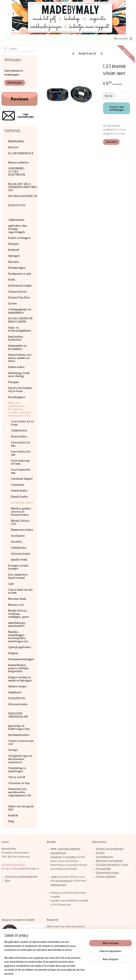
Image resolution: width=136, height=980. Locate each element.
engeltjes (71, 857)
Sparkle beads (19, 560)
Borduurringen (17, 268)
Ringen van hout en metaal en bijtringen (20, 679)
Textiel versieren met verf (21, 742)
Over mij (10, 876)
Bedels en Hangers (19, 238)
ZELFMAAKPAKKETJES (23, 196)
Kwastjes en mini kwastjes (18, 567)
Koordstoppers (17, 397)
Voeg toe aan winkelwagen (117, 108)
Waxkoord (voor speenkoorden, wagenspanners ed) (19, 792)
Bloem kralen (19, 436)
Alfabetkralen (16, 220)
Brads (12, 280)
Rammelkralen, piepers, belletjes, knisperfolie (19, 668)
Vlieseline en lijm (19, 783)
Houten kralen (16, 367)
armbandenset (64, 881)
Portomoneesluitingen (21, 659)
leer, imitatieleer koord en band (18, 576)
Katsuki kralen (19, 497)
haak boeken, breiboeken (16, 338)
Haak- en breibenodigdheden (20, 329)
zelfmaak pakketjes (69, 849)
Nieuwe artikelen (18, 163)
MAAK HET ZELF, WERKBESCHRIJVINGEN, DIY (23, 187)
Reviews (13, 147)
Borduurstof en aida (19, 274)
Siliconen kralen (21, 554)
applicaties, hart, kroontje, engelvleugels (18, 229)
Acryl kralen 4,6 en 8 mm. (22, 423)
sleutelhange (58, 853)
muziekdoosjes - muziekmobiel (18, 624)
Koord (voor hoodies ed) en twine (20, 389)
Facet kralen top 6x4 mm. (20, 462)
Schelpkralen (19, 548)
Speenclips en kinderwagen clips (19, 727)
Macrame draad (17, 599)
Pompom (13, 653)
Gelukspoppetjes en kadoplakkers (20, 311)
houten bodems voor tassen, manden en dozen (20, 358)
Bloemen (13, 262)
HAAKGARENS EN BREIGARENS (20, 320)
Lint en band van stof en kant (20, 591)
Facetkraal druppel (22, 479)
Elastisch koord (17, 292)
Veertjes (13, 750)
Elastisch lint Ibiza (19, 297)
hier (10, 869)
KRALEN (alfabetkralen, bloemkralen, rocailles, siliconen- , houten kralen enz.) (21, 409)
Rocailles (17, 542)
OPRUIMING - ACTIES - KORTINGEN (17, 171)
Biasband (14, 250)
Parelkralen (18, 536)
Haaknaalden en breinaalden (17, 347)
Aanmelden (56, 934)
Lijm (11, 584)
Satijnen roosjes (17, 686)
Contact (100, 853)
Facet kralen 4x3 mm (21, 453)
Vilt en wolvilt (17, 777)
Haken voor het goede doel (21, 808)
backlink (13, 815)
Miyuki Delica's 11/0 (20, 522)
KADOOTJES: (17, 205)
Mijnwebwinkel (105, 974)
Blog (11, 821)
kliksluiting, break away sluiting (19, 375)
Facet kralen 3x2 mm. (21, 444)
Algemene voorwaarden (109, 861)
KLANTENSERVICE (21, 153)
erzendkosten (105, 857)
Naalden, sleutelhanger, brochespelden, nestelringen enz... (19, 637)
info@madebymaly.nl (13, 865)
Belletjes (13, 244)
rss (62, 974)
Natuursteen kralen (22, 530)
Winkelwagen (15, 83)
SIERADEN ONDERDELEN (18, 715)
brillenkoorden (58, 885)
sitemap (55, 974)
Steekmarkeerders (19, 735)
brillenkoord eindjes (20, 286)
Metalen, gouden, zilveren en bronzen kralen (21, 512)
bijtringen (14, 256)
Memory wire (16, 605)
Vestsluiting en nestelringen (17, 770)
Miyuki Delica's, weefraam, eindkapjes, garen (19, 614)
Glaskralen (17, 485)
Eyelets (13, 303)
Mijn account (123, 39)
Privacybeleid (103, 869)
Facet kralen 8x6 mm (21, 471)
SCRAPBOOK (17, 698)
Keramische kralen (22, 503)
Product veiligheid (106, 876)
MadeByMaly (16, 141)
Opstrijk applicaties (20, 647)
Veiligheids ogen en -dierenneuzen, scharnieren (21, 759)
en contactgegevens (26, 876)
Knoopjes (14, 382)
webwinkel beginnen (75, 974)
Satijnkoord (15, 692)
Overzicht (111, 142)
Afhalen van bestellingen (110, 849)
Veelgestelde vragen (108, 873)
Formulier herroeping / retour (112, 865)
